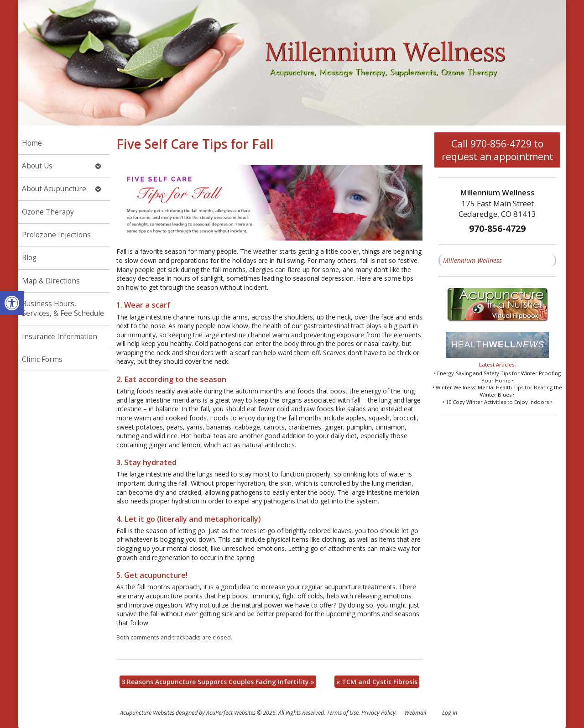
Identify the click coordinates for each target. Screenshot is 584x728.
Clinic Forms (42, 359)
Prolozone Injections (56, 235)
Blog (29, 258)
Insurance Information (60, 337)
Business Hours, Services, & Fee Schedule (63, 309)
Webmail (415, 713)
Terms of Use (343, 713)
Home (32, 143)
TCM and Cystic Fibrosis (377, 682)
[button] (12, 303)
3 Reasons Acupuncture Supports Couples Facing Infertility (218, 682)
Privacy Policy (378, 713)
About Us (37, 166)
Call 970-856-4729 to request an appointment (498, 150)
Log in (450, 713)
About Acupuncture (54, 189)
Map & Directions (51, 281)
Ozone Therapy (48, 212)
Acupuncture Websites (147, 713)
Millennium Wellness (472, 260)
